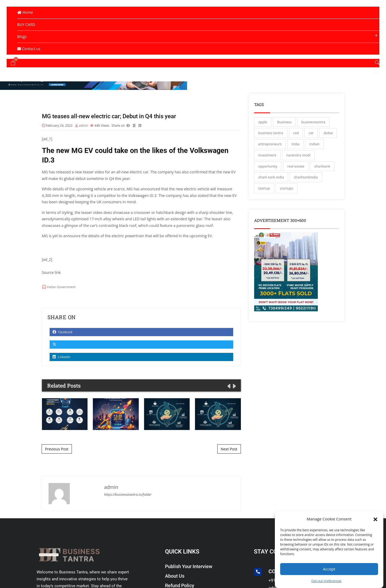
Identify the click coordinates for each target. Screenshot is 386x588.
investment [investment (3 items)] (267, 157)
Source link (51, 275)
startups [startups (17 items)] (287, 190)
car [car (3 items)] (311, 135)
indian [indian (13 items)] (314, 146)
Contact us (29, 49)
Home (25, 12)
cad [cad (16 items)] (296, 135)
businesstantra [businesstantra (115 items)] (313, 124)
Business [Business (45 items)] (284, 124)
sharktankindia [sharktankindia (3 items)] (306, 179)
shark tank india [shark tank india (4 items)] (271, 179)
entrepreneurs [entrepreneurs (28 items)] (270, 146)
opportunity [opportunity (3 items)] (268, 168)
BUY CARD (26, 25)
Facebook (63, 334)
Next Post (229, 451)
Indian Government (61, 289)
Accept (329, 569)
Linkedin (62, 359)
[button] (375, 519)
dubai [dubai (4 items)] (328, 135)
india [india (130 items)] (296, 146)
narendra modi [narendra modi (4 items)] (298, 157)
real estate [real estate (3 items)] (296, 168)
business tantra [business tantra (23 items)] (271, 135)
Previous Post (57, 451)
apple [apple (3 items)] (263, 124)
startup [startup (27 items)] (264, 190)
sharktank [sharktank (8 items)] (322, 168)
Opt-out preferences (327, 581)
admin (84, 128)
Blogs (22, 36)
